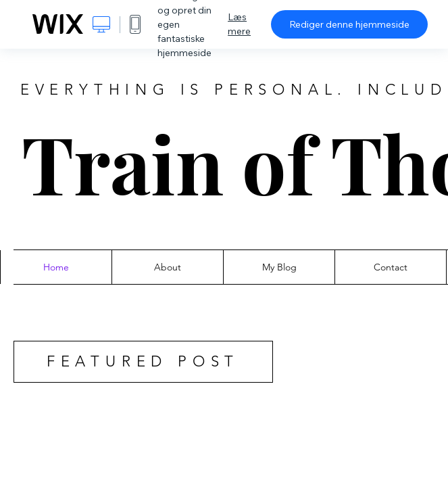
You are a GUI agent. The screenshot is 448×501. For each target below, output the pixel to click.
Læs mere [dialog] (239, 24)
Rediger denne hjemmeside (349, 24)
